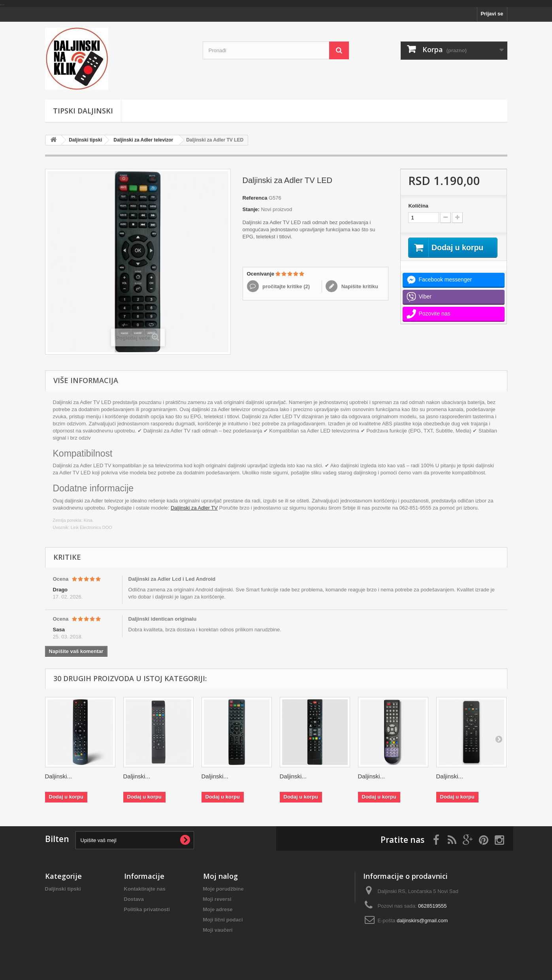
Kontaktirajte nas (145, 889)
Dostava (134, 899)
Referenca (255, 198)
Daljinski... (58, 776)
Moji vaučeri (218, 930)
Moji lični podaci (223, 920)
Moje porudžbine (223, 889)
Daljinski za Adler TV (194, 508)
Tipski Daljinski (83, 111)
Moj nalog (220, 876)
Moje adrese (218, 909)
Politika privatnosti (147, 909)
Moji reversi (217, 899)
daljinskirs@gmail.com (422, 921)
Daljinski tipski (85, 140)
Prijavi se (492, 14)
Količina (418, 206)
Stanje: (251, 209)
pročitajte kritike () (286, 286)
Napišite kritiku (359, 286)
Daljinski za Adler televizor (143, 140)
